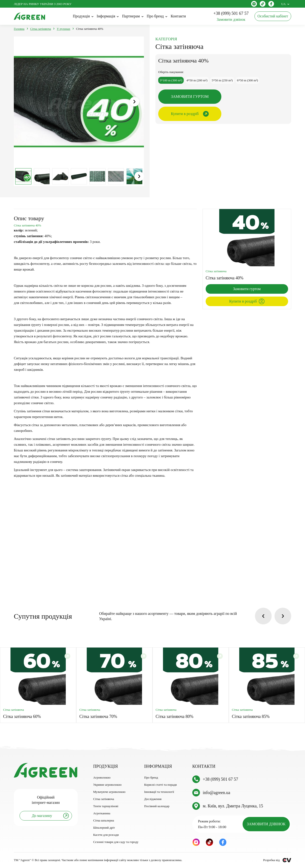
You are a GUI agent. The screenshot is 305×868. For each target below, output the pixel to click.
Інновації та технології (159, 792)
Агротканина (102, 813)
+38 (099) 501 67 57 (220, 779)
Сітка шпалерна (104, 820)
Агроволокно (102, 777)
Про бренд (151, 777)
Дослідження (153, 799)
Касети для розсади (106, 835)
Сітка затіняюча (104, 799)
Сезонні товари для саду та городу (116, 842)
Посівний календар (157, 806)
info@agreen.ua (216, 793)
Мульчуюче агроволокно (109, 792)
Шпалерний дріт (104, 828)
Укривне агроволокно (107, 785)
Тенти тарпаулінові (106, 806)
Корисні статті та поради (160, 785)
